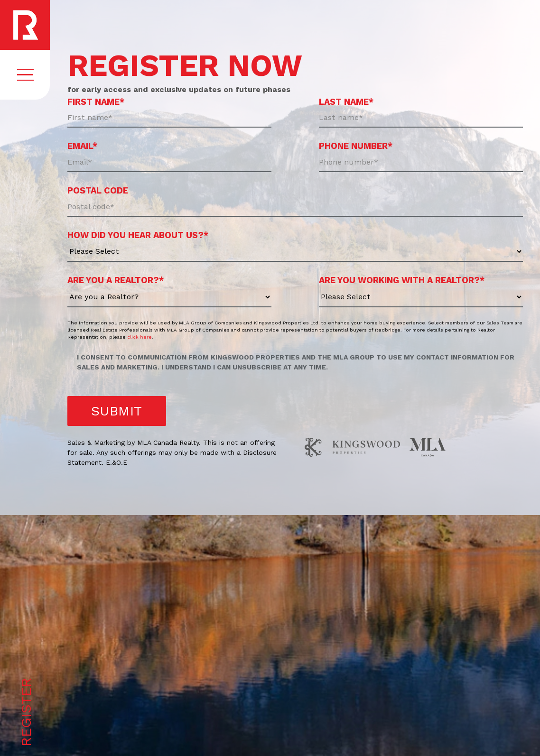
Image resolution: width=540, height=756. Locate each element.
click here (140, 337)
